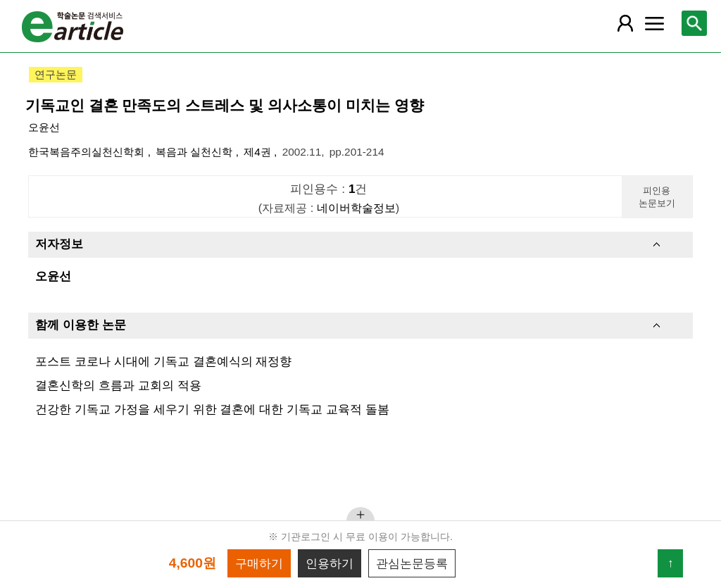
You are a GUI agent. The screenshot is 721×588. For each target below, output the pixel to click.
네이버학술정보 (356, 208)
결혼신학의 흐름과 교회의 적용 (118, 385)
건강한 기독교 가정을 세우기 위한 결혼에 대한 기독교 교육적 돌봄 (212, 409)
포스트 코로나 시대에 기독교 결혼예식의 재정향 (163, 361)
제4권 (259, 152)
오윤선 (44, 127)
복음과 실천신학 (196, 152)
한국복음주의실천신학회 (88, 152)
